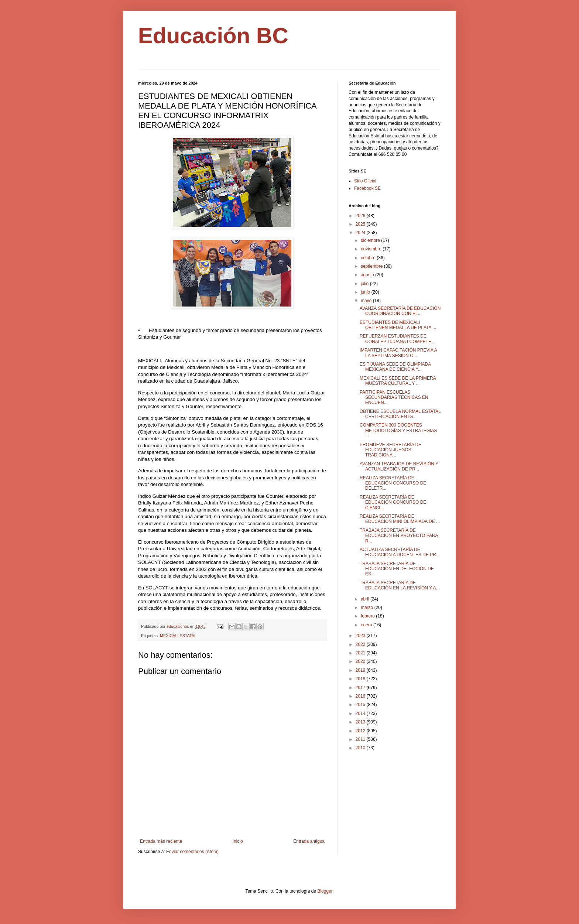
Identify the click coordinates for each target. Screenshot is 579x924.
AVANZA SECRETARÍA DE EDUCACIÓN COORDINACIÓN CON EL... (400, 311)
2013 (361, 722)
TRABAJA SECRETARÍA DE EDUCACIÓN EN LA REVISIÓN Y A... (400, 585)
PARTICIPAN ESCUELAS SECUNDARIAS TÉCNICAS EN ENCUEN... (394, 398)
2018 (361, 679)
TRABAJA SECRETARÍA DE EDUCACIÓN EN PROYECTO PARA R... (399, 536)
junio (366, 292)
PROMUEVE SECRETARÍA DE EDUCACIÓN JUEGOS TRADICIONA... (390, 450)
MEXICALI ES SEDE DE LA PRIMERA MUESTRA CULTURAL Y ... (398, 381)
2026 (361, 216)
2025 (361, 224)
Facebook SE (367, 188)
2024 (361, 233)
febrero (368, 616)
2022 (361, 644)
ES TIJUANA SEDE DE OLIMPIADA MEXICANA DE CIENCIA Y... (395, 367)
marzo (368, 608)
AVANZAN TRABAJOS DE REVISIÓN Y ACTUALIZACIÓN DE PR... (399, 466)
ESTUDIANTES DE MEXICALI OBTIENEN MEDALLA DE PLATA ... (398, 325)
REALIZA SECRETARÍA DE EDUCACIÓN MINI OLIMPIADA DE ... (400, 519)
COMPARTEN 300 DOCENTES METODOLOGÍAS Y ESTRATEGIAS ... (398, 430)
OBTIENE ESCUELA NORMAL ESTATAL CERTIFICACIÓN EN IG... (400, 414)
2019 (361, 670)
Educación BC (213, 36)
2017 (361, 688)
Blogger (325, 891)
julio (365, 284)
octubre (369, 258)
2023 (361, 636)
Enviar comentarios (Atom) (192, 852)
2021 (361, 653)
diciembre (371, 240)
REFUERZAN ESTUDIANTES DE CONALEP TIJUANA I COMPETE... (397, 339)
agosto (368, 275)
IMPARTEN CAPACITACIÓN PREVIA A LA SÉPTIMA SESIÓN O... (398, 353)
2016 (361, 696)
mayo (367, 301)
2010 (361, 748)
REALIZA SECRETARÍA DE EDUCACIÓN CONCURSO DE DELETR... (393, 483)
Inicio (238, 841)
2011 (361, 739)
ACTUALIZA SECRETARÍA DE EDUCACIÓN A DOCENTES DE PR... (400, 552)
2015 (361, 705)
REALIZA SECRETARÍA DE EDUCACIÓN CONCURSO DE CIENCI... (393, 502)
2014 (361, 713)
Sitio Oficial (365, 181)
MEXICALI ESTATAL (178, 636)
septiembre (372, 266)
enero (367, 625)
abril (366, 599)
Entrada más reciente (161, 841)
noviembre (372, 249)
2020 (361, 661)
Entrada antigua (309, 841)
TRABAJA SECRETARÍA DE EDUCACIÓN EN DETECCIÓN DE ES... (397, 569)
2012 (361, 731)
